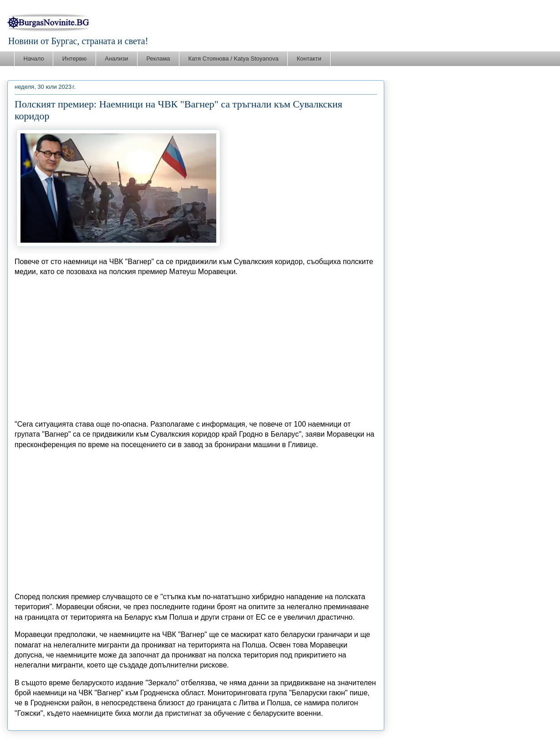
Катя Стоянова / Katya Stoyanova (234, 59)
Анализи (116, 59)
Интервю (74, 59)
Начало (34, 59)
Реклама (158, 59)
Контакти (309, 59)
